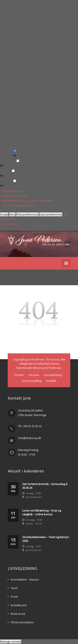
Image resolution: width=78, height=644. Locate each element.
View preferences (27, 214)
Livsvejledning (53, 375)
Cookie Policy (10, 224)
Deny (12, 214)
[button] (39, 62)
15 (13, 542)
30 (13, 489)
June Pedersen (34, 497)
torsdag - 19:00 (34, 520)
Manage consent (11, 641)
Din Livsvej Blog (32, 381)
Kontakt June (19, 605)
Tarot (14, 588)
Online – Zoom (34, 524)
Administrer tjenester (15, 196)
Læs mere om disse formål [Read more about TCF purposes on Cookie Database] (18, 205)
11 (13, 515)
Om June (34, 375)
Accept (4, 214)
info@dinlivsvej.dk (30, 438)
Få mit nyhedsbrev (22, 622)
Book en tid (18, 614)
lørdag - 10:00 (34, 493)
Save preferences (51, 214)
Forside (19, 375)
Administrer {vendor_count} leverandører (28, 201)
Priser (15, 597)
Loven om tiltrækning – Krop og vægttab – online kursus (42, 512)
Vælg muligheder (12, 191)
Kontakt (51, 381)
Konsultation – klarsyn (25, 579)
